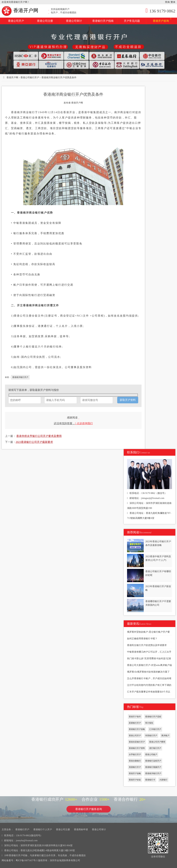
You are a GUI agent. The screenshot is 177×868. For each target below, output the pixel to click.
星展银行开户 (135, 723)
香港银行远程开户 (153, 761)
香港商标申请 (81, 830)
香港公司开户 (16, 21)
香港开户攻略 (135, 773)
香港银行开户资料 (137, 748)
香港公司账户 (151, 754)
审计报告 (149, 723)
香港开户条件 (135, 717)
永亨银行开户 (135, 754)
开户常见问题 (132, 21)
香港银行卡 (150, 780)
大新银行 (163, 780)
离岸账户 (165, 736)
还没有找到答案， (73, 423)
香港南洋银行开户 (20, 377)
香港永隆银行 (135, 761)
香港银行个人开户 (43, 830)
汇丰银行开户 (155, 729)
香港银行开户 (22, 830)
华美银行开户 (151, 736)
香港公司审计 (74, 21)
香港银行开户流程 (153, 717)
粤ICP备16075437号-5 (27, 860)
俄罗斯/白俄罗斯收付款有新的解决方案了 (148, 672)
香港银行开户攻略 (137, 729)
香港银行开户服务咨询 (89, 809)
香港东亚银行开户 (137, 742)
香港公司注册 (45, 21)
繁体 (173, 2)
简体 (167, 2)
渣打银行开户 (155, 748)
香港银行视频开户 (153, 767)
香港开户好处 (135, 780)
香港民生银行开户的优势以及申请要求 (147, 645)
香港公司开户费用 (157, 742)
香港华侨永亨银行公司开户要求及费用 (39, 436)
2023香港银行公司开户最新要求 (34, 442)
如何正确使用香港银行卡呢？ (142, 639)
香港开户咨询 (162, 20)
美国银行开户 (135, 767)
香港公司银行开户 (30, 78)
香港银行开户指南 (103, 21)
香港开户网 (20, 10)
